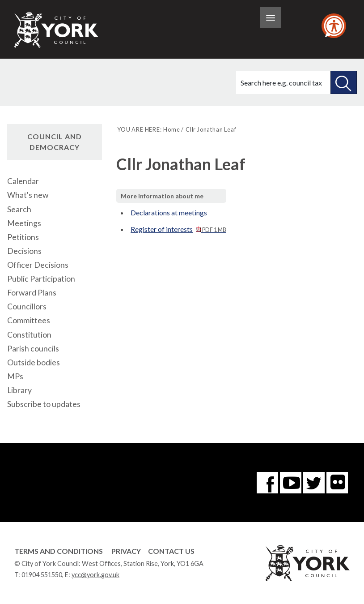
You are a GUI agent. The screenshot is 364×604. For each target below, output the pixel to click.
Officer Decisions (38, 265)
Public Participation (41, 279)
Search (19, 209)
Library (19, 390)
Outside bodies (34, 362)
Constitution (29, 335)
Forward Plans (32, 293)
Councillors (27, 306)
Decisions (24, 251)
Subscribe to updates (44, 404)
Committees (29, 320)
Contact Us (171, 551)
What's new (28, 195)
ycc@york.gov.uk (95, 575)
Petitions (23, 237)
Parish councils (33, 349)
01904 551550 (42, 575)
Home (171, 129)
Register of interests (178, 229)
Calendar (23, 181)
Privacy (126, 551)
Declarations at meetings (169, 212)
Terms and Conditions (59, 551)
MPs (15, 376)
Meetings (24, 223)
